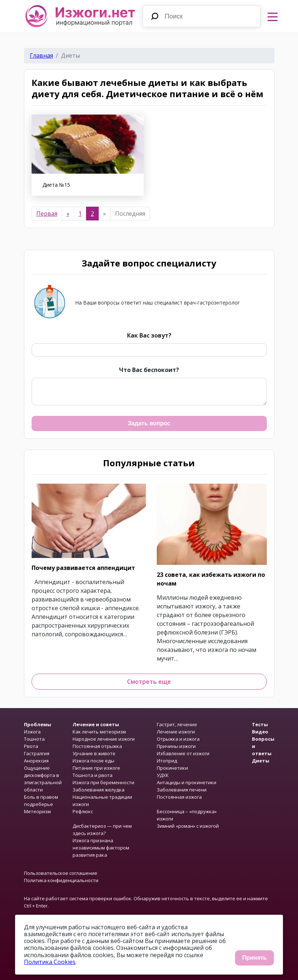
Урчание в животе (94, 753)
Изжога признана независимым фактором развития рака (101, 848)
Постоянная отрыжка (97, 746)
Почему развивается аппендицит (83, 568)
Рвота (31, 746)
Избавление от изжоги (183, 753)
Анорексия (36, 761)
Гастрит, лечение (177, 724)
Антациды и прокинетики (187, 782)
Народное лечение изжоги (104, 739)
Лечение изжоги (176, 732)
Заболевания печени (182, 790)
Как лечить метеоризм (99, 732)
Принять (254, 958)
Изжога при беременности (103, 782)
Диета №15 (56, 185)
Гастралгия (37, 753)
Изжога (32, 732)
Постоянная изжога (179, 797)
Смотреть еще (149, 682)
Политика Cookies (50, 962)
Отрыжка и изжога (178, 739)
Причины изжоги (176, 746)
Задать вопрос (149, 423)
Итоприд (167, 761)
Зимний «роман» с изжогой (188, 826)
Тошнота (34, 739)
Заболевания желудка (99, 790)
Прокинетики (172, 768)
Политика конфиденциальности (61, 880)
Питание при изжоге (96, 768)
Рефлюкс (83, 811)
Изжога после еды (93, 761)
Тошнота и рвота (93, 775)
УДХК (163, 775)
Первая (47, 214)
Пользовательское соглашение (61, 873)
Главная (41, 55)
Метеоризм (37, 811)
